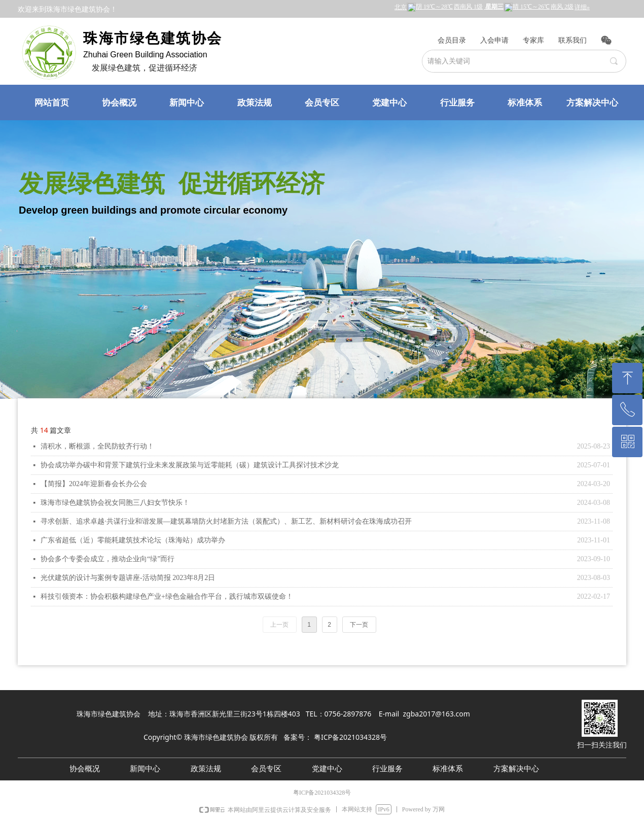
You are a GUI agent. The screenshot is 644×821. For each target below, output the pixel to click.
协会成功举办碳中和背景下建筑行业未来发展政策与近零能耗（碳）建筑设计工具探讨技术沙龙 (190, 465)
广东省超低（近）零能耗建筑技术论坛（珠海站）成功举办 (133, 540)
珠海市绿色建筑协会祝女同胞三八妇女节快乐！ (115, 503)
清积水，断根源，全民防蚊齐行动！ (97, 446)
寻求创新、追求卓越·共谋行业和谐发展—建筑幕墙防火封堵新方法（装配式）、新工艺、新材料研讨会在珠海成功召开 (226, 521)
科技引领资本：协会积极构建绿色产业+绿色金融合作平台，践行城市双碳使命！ (167, 596)
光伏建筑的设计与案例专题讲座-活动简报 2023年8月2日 (128, 578)
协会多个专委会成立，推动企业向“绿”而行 (108, 559)
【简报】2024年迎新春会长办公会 (94, 484)
